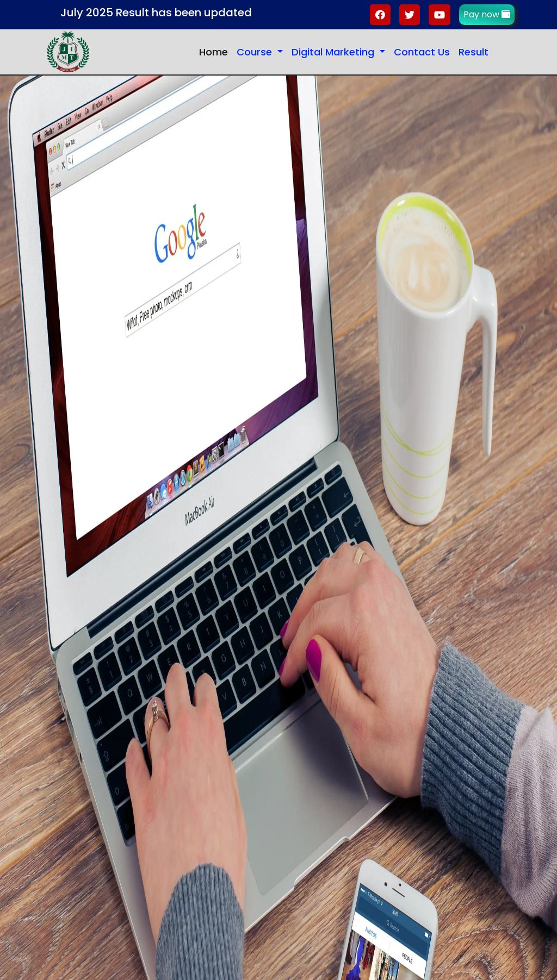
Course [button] (256, 52)
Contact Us (422, 52)
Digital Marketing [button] (334, 52)
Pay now (487, 14)
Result (474, 52)
